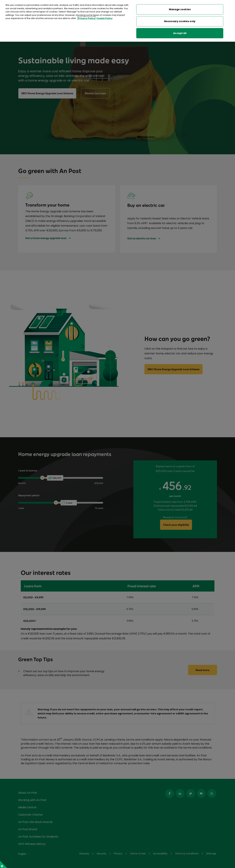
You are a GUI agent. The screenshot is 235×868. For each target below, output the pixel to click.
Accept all (180, 33)
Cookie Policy (104, 18)
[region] (117, 21)
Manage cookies (180, 9)
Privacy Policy (86, 18)
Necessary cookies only (180, 21)
